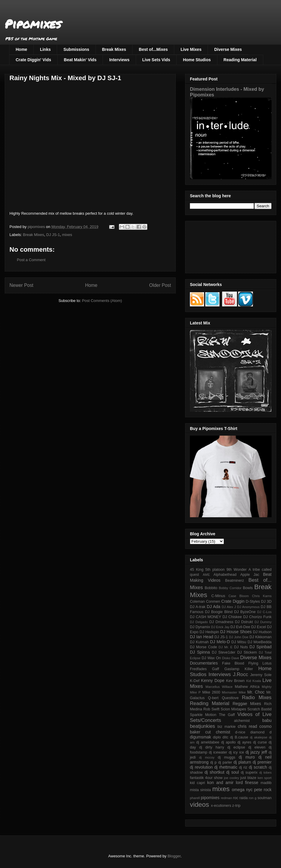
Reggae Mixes (247, 704)
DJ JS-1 (53, 235)
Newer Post (21, 285)
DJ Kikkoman (260, 637)
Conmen (213, 602)
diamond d (261, 732)
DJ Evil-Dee (240, 627)
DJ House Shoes (236, 632)
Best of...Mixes (153, 49)
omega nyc (242, 790)
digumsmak (201, 737)
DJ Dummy (263, 622)
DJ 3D (266, 602)
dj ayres (244, 742)
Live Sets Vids (156, 60)
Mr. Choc (256, 692)
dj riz (243, 767)
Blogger (174, 856)
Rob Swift (211, 709)
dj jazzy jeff (256, 752)
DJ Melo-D (220, 642)
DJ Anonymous (248, 607)
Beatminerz (235, 581)
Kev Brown (235, 681)
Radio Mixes (257, 698)
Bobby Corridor (230, 588)
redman (226, 798)
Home (21, 49)
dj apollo (228, 742)
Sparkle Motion (203, 715)
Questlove (230, 698)
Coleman (197, 602)
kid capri (197, 783)
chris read (247, 726)
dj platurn (242, 762)
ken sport (265, 778)
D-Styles (253, 602)
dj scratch (258, 767)
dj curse (260, 742)
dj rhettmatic (226, 767)
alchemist (242, 721)
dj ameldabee (208, 742)
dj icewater (218, 752)
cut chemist (218, 732)
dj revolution (201, 767)
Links (45, 49)
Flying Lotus (260, 663)
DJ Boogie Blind (219, 612)
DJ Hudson (262, 632)
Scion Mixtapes (233, 709)
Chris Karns (262, 596)
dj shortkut (214, 772)
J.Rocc (240, 674)
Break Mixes (114, 49)
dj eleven (257, 747)
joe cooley (231, 778)
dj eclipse (236, 747)
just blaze (248, 778)
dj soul (233, 772)
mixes (67, 235)
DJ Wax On (211, 658)
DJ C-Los (265, 612)
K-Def (195, 681)
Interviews (119, 60)
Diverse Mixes (228, 49)
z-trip (236, 806)
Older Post (160, 285)
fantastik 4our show (206, 778)
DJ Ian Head (202, 637)
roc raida (240, 798)
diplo (217, 737)
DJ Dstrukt (244, 622)
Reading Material (240, 60)
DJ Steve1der (223, 652)
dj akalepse (259, 737)
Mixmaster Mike (234, 692)
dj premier (262, 762)
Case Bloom (239, 596)
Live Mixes (191, 49)
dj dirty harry (211, 747)
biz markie (226, 727)
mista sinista (200, 790)
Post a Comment (31, 260)
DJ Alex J (229, 607)
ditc (225, 737)
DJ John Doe (239, 637)
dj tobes (265, 772)
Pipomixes (33, 24)
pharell (195, 798)
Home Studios (197, 60)
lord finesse (247, 783)
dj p (214, 762)
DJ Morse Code (204, 647)
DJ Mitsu (239, 642)
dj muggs (226, 757)
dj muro (247, 757)
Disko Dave (231, 658)
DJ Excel (259, 627)
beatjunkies (202, 726)
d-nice (240, 732)
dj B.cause (239, 737)
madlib (266, 783)
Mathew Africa (247, 687)
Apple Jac (250, 575)
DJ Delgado (199, 622)
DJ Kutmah (199, 642)
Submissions (76, 49)
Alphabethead (225, 575)
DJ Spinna (200, 652)
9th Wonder (237, 570)
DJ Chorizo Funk (257, 617)
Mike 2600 (211, 692)
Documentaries (204, 663)
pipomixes (210, 798)
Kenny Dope (213, 681)
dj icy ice (236, 752)
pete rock (263, 790)
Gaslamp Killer (239, 669)
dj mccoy (207, 757)
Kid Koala (253, 681)
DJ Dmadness (221, 622)
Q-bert (213, 698)
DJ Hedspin (209, 632)
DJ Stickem (247, 652)
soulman (264, 798)
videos (200, 805)
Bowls (248, 588)
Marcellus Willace (219, 687)
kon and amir (220, 783)
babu (267, 720)
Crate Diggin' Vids (33, 60)
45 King (197, 570)
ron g (253, 798)
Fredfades (198, 669)
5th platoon (215, 570)
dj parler (225, 762)
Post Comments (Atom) (102, 301)
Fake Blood (233, 663)
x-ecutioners (221, 806)
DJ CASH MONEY (206, 617)
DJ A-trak (198, 607)
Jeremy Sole (261, 675)
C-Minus (218, 596)
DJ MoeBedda (260, 642)
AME (206, 575)
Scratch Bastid (259, 709)
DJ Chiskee (232, 617)
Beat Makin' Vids (80, 60)
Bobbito (211, 588)
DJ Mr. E (226, 647)
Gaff (216, 669)
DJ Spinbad (261, 647)
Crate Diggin (233, 601)
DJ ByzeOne (245, 612)
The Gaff (227, 715)
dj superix (249, 772)
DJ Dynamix (200, 627)
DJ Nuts (241, 647)
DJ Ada (214, 607)
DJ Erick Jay (220, 627)
